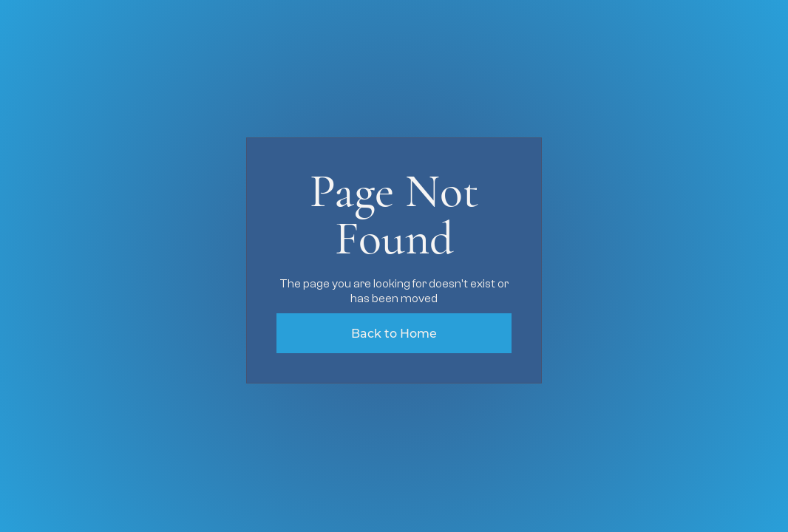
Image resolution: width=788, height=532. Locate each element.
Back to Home (394, 333)
